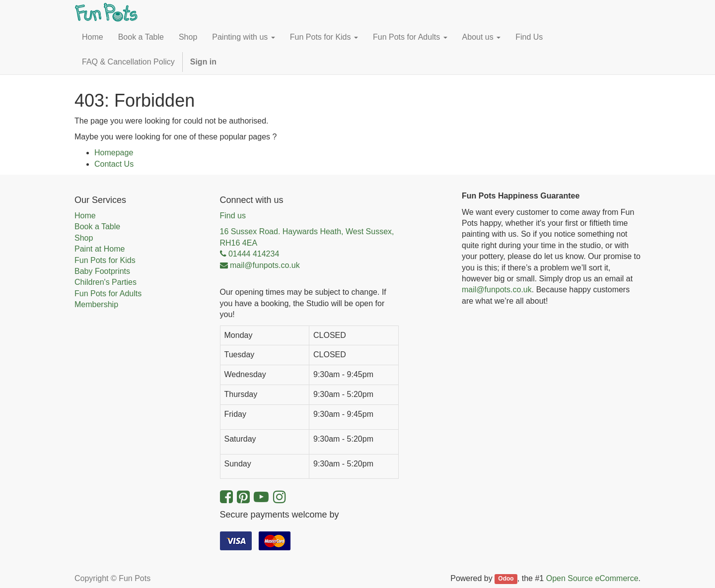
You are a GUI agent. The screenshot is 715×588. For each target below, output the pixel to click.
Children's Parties (106, 282)
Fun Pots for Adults (108, 294)
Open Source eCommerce (592, 578)
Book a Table (97, 227)
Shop (84, 238)
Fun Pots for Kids (105, 260)
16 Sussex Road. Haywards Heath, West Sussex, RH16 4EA (307, 237)
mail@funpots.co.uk (497, 290)
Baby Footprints (102, 271)
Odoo (506, 579)
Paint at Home (100, 249)
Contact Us (114, 164)
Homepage (114, 153)
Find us (233, 216)
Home (85, 216)
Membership (96, 304)
